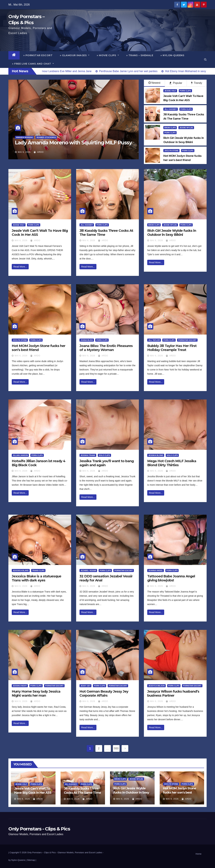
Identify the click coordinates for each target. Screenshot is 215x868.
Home (198, 854)
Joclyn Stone (171, 151)
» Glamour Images (75, 55)
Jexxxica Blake (21, 571)
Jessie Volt (170, 91)
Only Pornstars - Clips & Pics (39, 829)
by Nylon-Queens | (18, 860)
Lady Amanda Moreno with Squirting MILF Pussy (73, 143)
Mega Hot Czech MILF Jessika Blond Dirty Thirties (172, 463)
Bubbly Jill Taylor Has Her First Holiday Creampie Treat (172, 348)
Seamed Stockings (46, 137)
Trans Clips (38, 571)
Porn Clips (185, 91)
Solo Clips (104, 455)
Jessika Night (20, 686)
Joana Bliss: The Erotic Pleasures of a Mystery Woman (106, 348)
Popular (176, 83)
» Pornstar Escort (38, 55)
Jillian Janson (20, 455)
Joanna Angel (156, 571)
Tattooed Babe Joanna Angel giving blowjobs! (171, 578)
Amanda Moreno (24, 137)
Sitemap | (32, 860)
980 (116, 748)
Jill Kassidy (171, 109)
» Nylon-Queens (172, 55)
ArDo (39, 152)
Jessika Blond (156, 455)
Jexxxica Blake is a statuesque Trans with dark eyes (36, 578)
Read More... (20, 267)
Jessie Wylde (186, 128)
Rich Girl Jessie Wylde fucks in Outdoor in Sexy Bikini (172, 233)
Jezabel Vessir (88, 571)
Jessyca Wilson (156, 686)
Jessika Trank (88, 455)
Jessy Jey (85, 686)
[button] (205, 59)
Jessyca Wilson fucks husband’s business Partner (173, 693)
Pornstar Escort (187, 340)
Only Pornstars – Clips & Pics (41, 852)
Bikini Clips (170, 128)
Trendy (197, 83)
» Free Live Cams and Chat (33, 64)
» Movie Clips (108, 55)
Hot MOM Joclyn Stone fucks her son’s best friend (38, 348)
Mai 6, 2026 (24, 152)
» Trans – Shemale (140, 55)
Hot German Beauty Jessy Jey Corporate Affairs (104, 693)
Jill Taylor (154, 340)
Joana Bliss (87, 340)
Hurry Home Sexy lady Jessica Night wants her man (36, 693)
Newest (154, 83)
